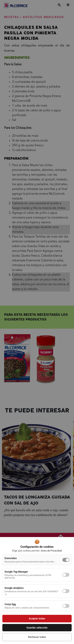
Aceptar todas (37, 618)
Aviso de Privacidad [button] (51, 551)
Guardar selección (37, 628)
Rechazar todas (37, 637)
